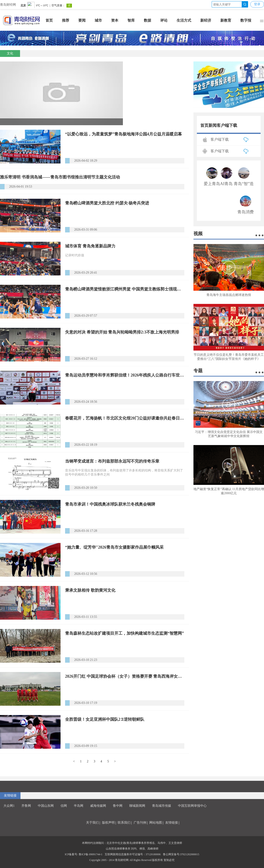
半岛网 (79, 806)
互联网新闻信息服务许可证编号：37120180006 (133, 854)
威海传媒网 (98, 806)
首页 (49, 20)
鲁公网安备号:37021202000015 (181, 854)
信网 (64, 806)
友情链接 (10, 795)
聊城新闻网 (137, 806)
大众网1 (9, 806)
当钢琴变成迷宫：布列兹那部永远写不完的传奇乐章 (112, 461)
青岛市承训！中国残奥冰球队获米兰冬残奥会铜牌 (110, 504)
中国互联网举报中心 (192, 806)
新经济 (206, 20)
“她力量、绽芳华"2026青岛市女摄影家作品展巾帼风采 (114, 547)
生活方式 (184, 20)
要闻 (82, 20)
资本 (115, 20)
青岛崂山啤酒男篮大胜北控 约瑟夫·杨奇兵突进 (107, 203)
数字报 (246, 20)
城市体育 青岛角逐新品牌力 (90, 246)
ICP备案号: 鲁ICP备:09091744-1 (84, 854)
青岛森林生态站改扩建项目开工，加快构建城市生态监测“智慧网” (124, 633)
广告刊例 (140, 823)
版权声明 (108, 823)
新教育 (226, 20)
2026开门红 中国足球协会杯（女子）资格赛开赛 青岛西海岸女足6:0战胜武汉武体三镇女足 (125, 676)
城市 (98, 20)
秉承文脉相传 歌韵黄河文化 (90, 590)
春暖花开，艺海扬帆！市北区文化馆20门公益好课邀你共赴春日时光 (125, 418)
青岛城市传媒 (162, 806)
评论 (164, 20)
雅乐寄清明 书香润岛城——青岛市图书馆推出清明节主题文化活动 (60, 177)
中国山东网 (46, 806)
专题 (198, 371)
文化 (10, 53)
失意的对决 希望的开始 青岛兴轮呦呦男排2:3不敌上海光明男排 (122, 332)
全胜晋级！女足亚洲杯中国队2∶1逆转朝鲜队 (105, 719)
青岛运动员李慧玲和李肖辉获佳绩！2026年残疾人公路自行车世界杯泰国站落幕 (125, 375)
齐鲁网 (26, 806)
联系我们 (124, 823)
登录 (257, 4)
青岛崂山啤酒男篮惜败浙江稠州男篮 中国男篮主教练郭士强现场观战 (125, 289)
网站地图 (156, 823)
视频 (198, 234)
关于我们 (92, 823)
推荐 (66, 20)
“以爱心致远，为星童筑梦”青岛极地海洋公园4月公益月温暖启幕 (123, 134)
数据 (147, 20)
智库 (131, 20)
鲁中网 (118, 806)
